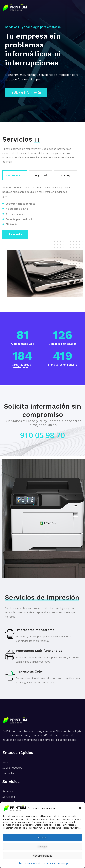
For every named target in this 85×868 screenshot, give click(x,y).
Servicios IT (10, 797)
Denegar (42, 846)
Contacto (8, 773)
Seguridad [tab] (41, 175)
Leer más (16, 234)
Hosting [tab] (66, 175)
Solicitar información (26, 92)
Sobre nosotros (12, 768)
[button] (80, 808)
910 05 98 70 (42, 435)
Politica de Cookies (26, 863)
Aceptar (42, 837)
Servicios (8, 791)
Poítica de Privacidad (46, 863)
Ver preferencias (43, 856)
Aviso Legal (63, 863)
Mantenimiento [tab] (15, 175)
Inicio (6, 762)
